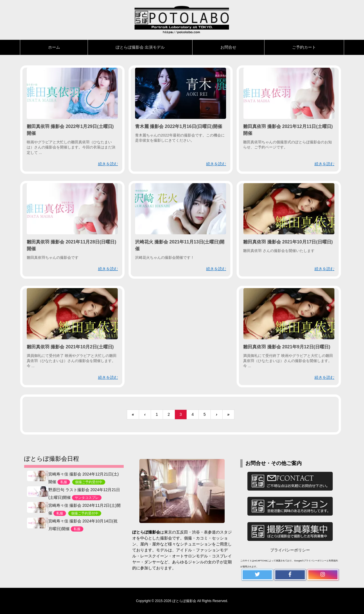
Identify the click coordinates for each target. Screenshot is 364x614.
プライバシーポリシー (290, 550)
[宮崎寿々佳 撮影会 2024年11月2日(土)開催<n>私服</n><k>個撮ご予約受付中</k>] (38, 507)
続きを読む (108, 164)
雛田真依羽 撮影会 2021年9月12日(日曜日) (287, 347)
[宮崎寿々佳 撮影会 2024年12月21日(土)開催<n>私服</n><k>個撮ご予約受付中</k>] (38, 476)
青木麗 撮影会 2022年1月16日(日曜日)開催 (179, 126)
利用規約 (333, 561)
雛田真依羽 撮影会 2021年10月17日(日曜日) (288, 242)
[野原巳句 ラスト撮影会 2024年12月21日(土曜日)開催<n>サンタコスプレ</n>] (38, 491)
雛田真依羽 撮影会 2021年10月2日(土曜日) (70, 347)
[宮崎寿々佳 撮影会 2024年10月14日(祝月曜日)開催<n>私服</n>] (38, 523)
